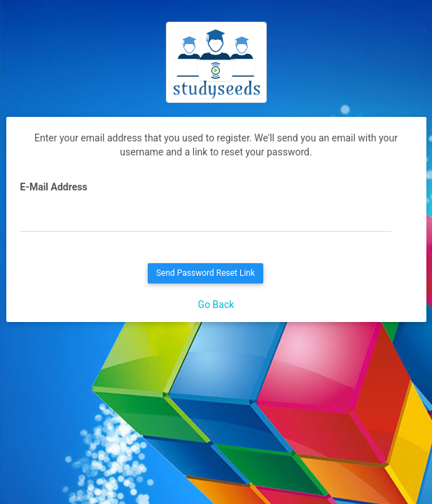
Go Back (216, 304)
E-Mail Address (54, 187)
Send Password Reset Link (205, 273)
